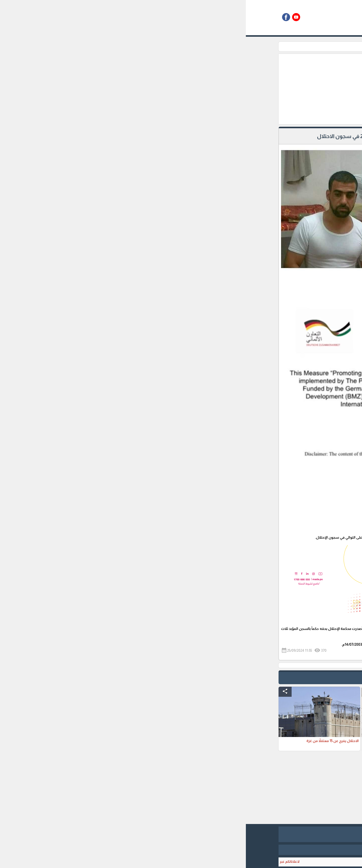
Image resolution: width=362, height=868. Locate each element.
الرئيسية (268, 47)
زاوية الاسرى (248, 47)
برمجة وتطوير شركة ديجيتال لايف (181, 850)
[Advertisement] (155, 89)
